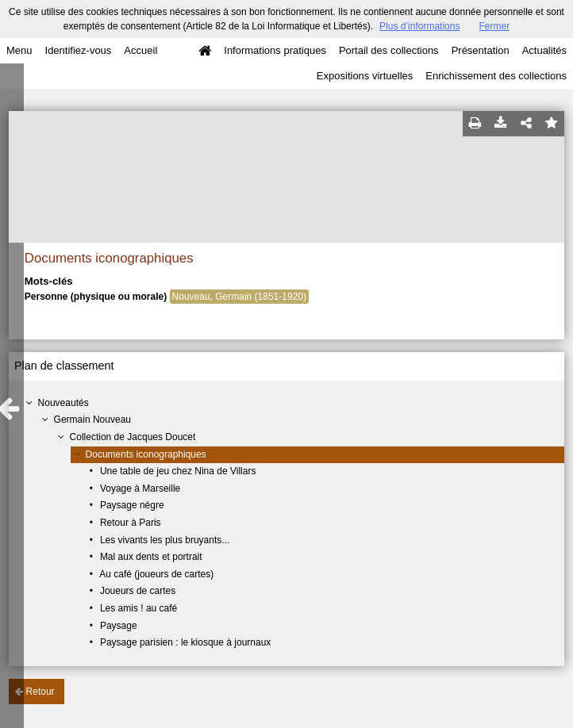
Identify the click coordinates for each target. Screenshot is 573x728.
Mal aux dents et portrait (151, 557)
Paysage (119, 626)
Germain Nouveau (92, 420)
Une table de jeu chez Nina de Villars (178, 471)
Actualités (544, 50)
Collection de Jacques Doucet (133, 437)
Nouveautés (63, 403)
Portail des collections (389, 50)
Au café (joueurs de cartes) (156, 574)
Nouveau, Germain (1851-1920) (239, 297)
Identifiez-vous (79, 50)
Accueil (140, 50)
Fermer (494, 26)
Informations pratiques (275, 50)
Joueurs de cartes (138, 591)
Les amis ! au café (138, 608)
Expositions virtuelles (365, 76)
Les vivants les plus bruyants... (165, 540)
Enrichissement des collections (496, 76)
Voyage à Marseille (140, 489)
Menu (19, 50)
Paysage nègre (132, 505)
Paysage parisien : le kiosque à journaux (185, 642)
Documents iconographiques (146, 454)
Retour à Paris (131, 523)
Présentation (481, 50)
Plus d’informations (419, 26)
